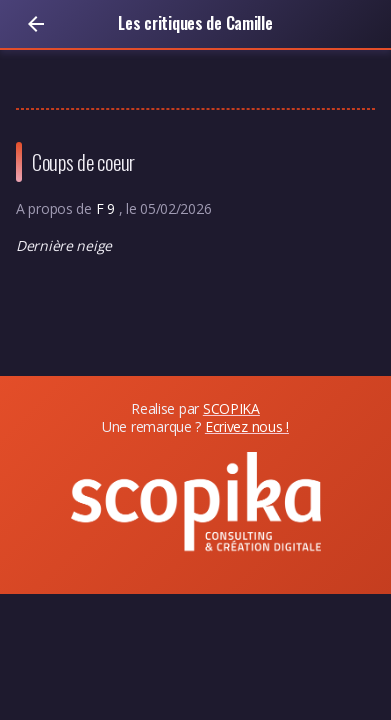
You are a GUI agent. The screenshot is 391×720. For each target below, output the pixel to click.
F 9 (107, 208)
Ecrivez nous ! (247, 426)
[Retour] (36, 24)
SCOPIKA (231, 408)
